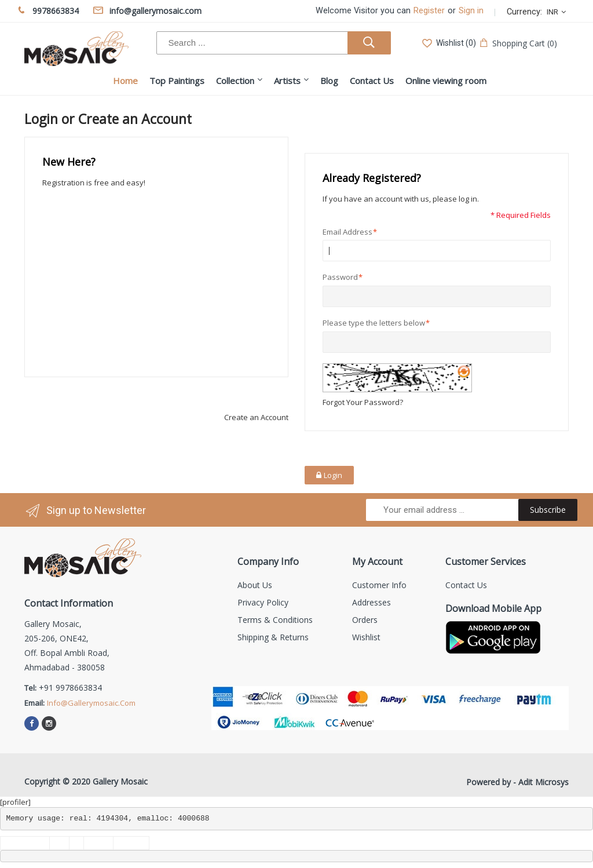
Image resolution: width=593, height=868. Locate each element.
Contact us (466, 585)
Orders (365, 620)
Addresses (371, 602)
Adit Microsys (543, 782)
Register (429, 11)
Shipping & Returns (273, 637)
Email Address (347, 232)
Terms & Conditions (275, 620)
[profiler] (15, 802)
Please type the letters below (374, 323)
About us (255, 585)
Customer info (379, 585)
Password (340, 277)
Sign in (471, 11)
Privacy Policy (263, 602)
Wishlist (366, 637)
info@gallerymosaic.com (91, 703)
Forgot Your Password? (363, 402)
